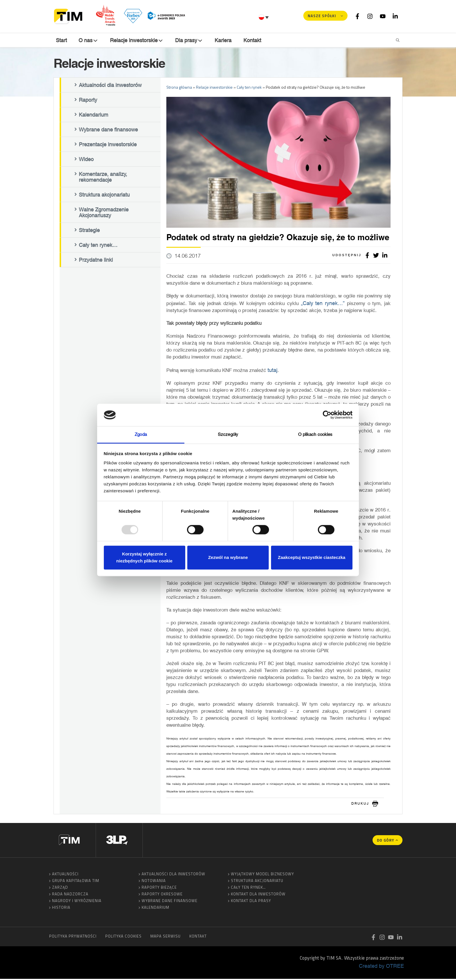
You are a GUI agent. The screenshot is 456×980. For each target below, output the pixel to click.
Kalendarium (93, 116)
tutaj (272, 371)
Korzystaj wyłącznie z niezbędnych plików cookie (144, 557)
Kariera (224, 40)
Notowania (154, 882)
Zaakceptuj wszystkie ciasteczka (312, 557)
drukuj (360, 805)
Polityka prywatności (73, 937)
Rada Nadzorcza (70, 895)
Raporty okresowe (162, 895)
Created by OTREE (381, 967)
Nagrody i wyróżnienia (77, 902)
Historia (61, 908)
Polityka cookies (123, 937)
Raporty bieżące (159, 888)
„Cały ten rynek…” (323, 304)
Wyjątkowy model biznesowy (262, 875)
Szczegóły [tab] (228, 434)
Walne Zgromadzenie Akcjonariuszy (104, 214)
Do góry (385, 841)
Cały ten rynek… (98, 246)
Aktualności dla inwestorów (110, 86)
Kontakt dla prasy (251, 902)
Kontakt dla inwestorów (258, 895)
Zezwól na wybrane (228, 557)
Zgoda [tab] (141, 434)
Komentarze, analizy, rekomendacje (103, 178)
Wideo (86, 161)
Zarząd (60, 888)
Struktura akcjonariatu (104, 196)
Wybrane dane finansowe (108, 131)
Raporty (88, 101)
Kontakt (253, 40)
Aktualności (65, 875)
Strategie (89, 231)
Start (61, 40)
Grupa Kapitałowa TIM (76, 882)
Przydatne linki (96, 261)
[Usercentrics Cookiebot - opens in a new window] (327, 415)
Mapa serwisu (165, 937)
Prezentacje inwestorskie (108, 146)
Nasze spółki (322, 16)
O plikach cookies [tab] (315, 434)
